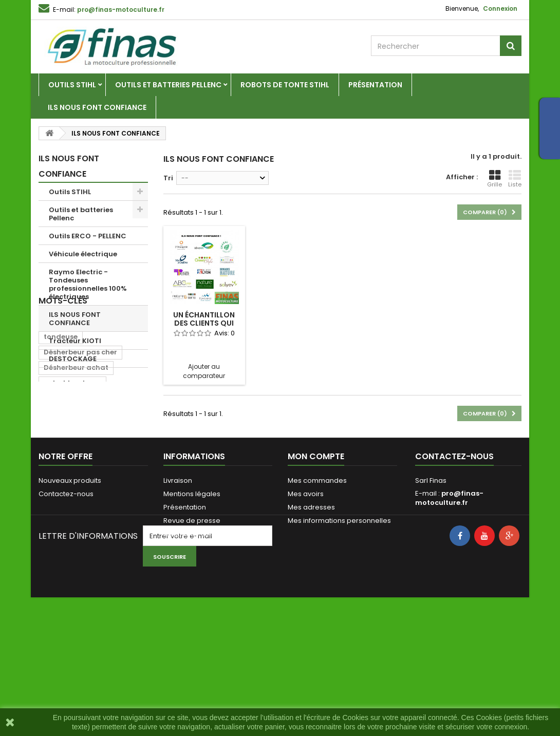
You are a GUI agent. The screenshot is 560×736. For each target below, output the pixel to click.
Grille (494, 179)
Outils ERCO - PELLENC (88, 236)
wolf (113, 483)
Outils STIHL (72, 85)
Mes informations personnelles (339, 626)
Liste (515, 179)
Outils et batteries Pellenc (168, 85)
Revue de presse (192, 626)
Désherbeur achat (76, 452)
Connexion (500, 8)
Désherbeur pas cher (80, 437)
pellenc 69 (62, 406)
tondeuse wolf (69, 498)
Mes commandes (317, 586)
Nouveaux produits (70, 586)
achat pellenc (68, 483)
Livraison (178, 586)
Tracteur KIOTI (75, 341)
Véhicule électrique (83, 254)
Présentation (375, 85)
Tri (168, 178)
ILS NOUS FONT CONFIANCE (97, 107)
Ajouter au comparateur (204, 371)
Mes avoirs (306, 600)
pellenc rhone (116, 406)
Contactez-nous (66, 600)
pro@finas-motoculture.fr (449, 604)
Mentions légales (192, 600)
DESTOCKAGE (73, 359)
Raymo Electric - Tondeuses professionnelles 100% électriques (88, 284)
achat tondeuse (72, 468)
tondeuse (61, 421)
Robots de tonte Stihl (285, 85)
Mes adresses (311, 613)
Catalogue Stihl (189, 640)
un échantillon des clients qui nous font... (204, 323)
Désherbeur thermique (84, 514)
